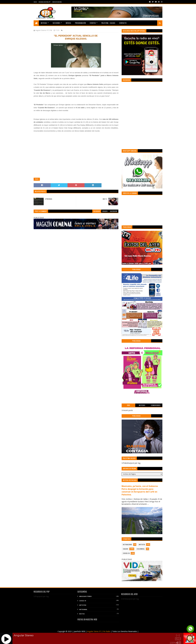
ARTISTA (142, 545)
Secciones (56, 23)
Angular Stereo (85, 596)
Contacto (123, 23)
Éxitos (82, 614)
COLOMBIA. (141, 549)
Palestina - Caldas (108, 23)
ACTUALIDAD (127, 545)
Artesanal (83, 610)
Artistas (83, 605)
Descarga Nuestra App (44, 2)
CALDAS (125, 549)
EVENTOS (93, 23)
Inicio (35, 2)
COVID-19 (126, 553)
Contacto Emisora (57, 2)
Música (68, 23)
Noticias (44, 23)
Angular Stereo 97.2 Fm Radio (98, 631)
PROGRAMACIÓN (80, 23)
